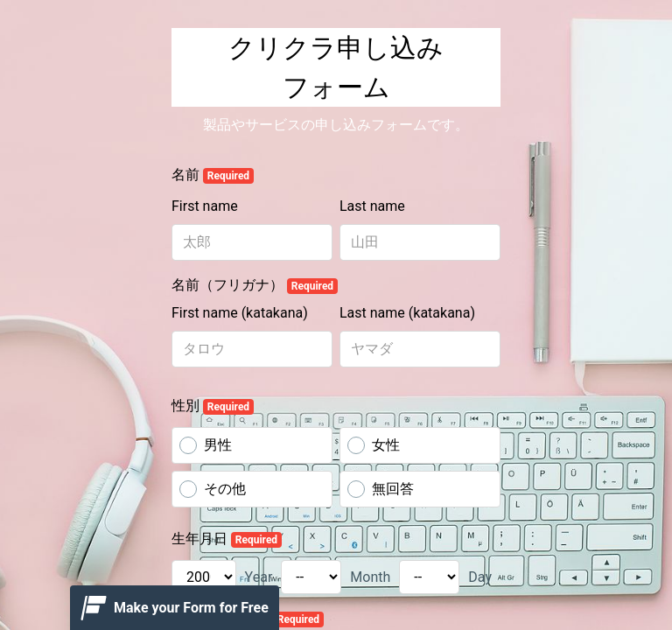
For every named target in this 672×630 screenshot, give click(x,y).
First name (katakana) (240, 313)
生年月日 (227, 539)
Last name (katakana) (407, 313)
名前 (213, 175)
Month (370, 577)
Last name (372, 206)
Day (480, 577)
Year (259, 577)
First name (205, 206)
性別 (213, 406)
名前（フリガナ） (255, 285)
